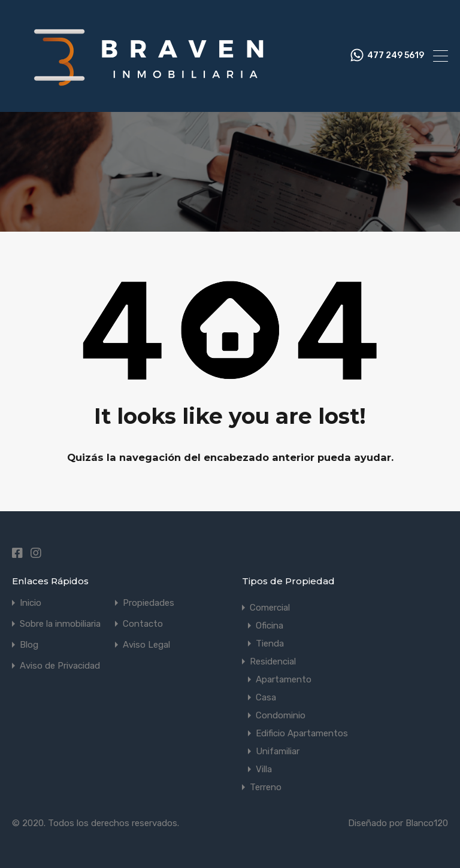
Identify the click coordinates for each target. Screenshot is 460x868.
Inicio (31, 603)
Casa (266, 697)
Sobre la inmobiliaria (60, 624)
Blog (29, 645)
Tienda (270, 644)
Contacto (143, 624)
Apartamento (284, 679)
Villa (264, 769)
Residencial (273, 661)
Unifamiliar (278, 751)
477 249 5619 (396, 56)
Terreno (266, 787)
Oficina (270, 626)
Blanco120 (427, 823)
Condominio (281, 715)
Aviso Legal (146, 645)
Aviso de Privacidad (60, 666)
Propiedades (149, 603)
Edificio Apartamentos (302, 733)
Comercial (270, 608)
